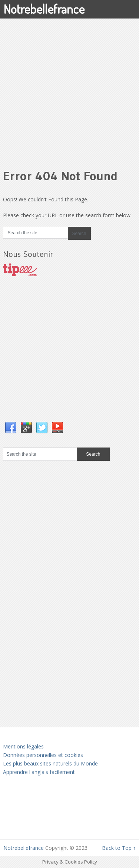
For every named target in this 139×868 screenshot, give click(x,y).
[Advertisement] (69, 88)
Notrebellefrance (44, 9)
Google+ (26, 428)
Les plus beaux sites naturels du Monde (50, 763)
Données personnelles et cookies (43, 755)
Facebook (11, 428)
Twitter (42, 428)
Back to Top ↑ (119, 848)
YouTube (57, 428)
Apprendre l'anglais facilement (39, 772)
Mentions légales (23, 746)
